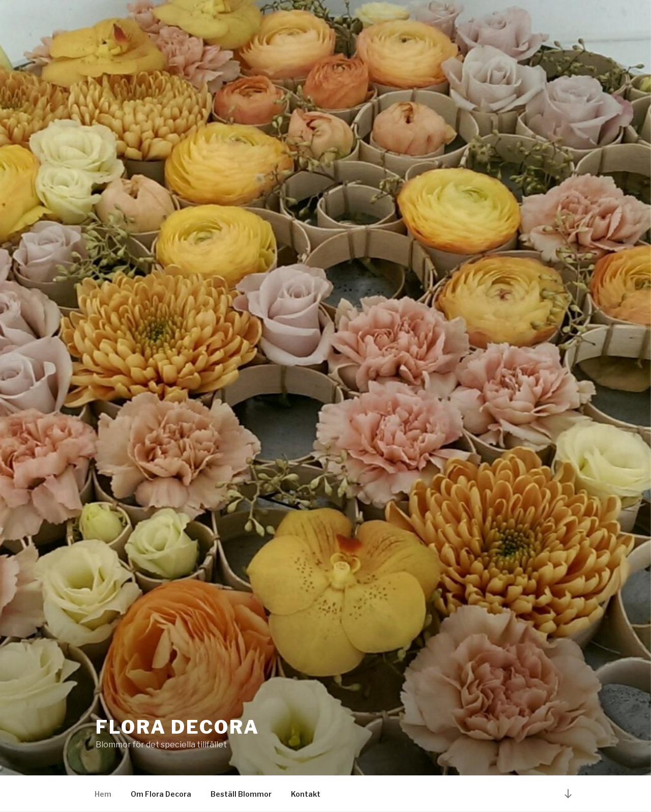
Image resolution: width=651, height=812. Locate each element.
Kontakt (306, 794)
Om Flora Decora (161, 794)
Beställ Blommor (241, 794)
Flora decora (177, 727)
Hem (103, 794)
